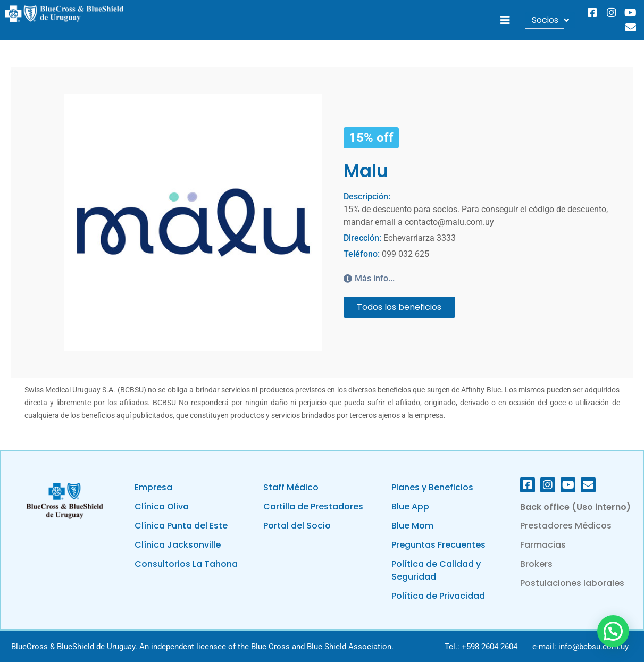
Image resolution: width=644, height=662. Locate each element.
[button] (505, 20)
